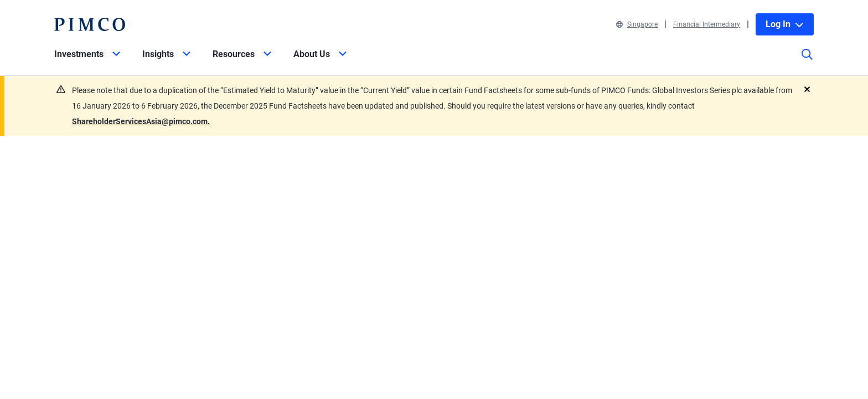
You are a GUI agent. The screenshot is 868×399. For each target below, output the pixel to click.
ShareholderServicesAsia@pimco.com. (141, 121)
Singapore (637, 24)
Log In (785, 24)
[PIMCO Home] (90, 24)
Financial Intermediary (707, 24)
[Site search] (807, 62)
